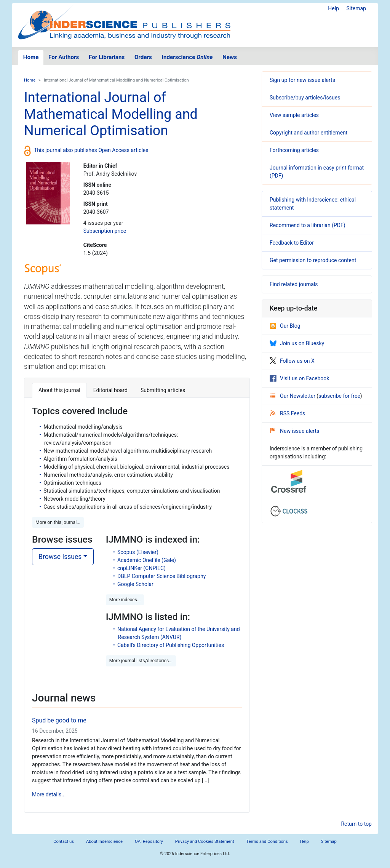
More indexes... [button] (125, 600)
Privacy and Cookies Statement (205, 842)
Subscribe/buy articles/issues (305, 98)
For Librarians (107, 57)
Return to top (356, 824)
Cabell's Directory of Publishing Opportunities (171, 645)
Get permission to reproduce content (313, 260)
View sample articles (294, 115)
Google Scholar (135, 584)
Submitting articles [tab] (163, 390)
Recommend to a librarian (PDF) (308, 225)
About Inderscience (104, 842)
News (230, 57)
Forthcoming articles (294, 150)
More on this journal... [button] (58, 522)
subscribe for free (339, 396)
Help (333, 8)
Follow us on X (292, 361)
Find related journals (294, 284)
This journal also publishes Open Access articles (91, 150)
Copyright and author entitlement (308, 133)
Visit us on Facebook (299, 378)
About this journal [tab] (59, 390)
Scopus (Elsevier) (138, 552)
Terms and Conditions (267, 842)
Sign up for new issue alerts (302, 80)
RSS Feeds (288, 413)
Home (31, 57)
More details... (49, 794)
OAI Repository (149, 842)
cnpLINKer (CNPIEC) (141, 568)
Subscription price (105, 231)
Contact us (64, 842)
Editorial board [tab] (110, 390)
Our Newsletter (293, 396)
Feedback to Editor (292, 243)
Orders (143, 57)
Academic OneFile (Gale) (147, 560)
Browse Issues (60, 557)
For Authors (64, 57)
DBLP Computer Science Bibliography (161, 576)
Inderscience (187, 57)
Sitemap (356, 8)
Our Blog (285, 326)
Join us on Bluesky (297, 343)
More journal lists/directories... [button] (141, 661)
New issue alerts (295, 431)
